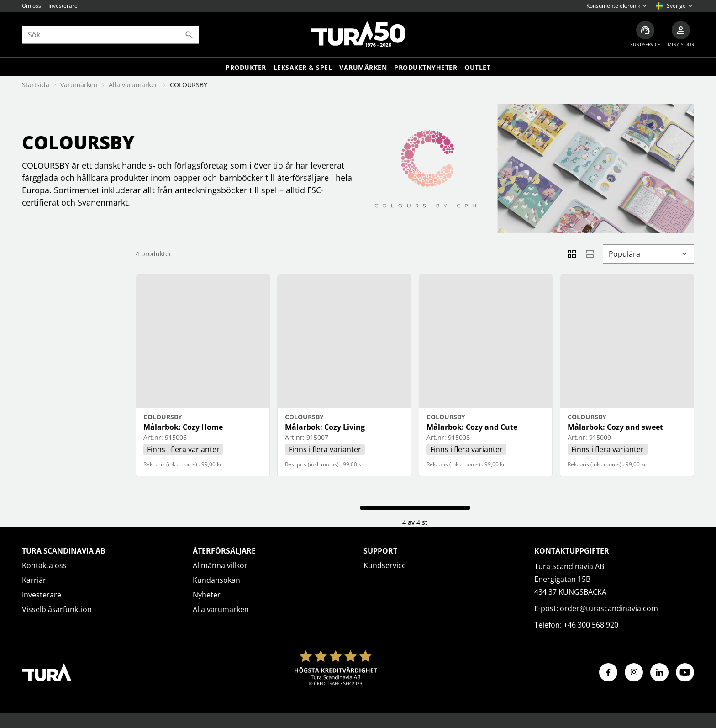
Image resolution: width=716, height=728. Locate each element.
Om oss (32, 6)
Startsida (36, 85)
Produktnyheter (426, 67)
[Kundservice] (645, 34)
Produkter (246, 67)
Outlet (477, 67)
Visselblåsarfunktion (57, 609)
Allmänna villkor (220, 565)
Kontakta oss (44, 565)
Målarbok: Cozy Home (183, 427)
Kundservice (385, 565)
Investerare (63, 6)
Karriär (34, 580)
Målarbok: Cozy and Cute (472, 427)
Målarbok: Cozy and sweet (615, 427)
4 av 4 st (415, 522)
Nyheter (207, 595)
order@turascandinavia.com (609, 608)
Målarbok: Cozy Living (325, 427)
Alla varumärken (134, 85)
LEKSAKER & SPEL (303, 67)
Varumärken (363, 67)
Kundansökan (216, 580)
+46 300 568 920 (591, 625)
